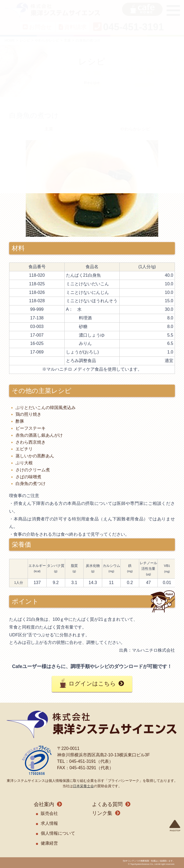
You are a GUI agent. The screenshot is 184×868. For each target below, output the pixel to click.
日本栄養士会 (83, 786)
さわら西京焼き (31, 442)
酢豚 (20, 421)
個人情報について (58, 833)
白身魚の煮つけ (31, 484)
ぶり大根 (24, 463)
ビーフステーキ (31, 428)
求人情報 (49, 823)
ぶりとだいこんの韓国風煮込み (46, 408)
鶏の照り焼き (28, 414)
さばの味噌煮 (28, 477)
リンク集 (102, 813)
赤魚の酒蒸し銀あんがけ (39, 435)
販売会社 (49, 813)
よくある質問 (107, 804)
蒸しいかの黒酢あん (35, 456)
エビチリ (24, 449)
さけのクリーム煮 (33, 470)
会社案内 (44, 804)
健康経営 (49, 843)
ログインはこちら (92, 683)
